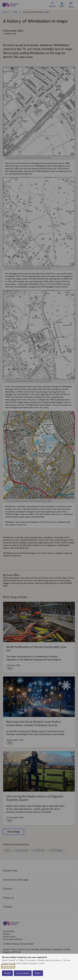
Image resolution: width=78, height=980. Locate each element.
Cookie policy (8, 966)
